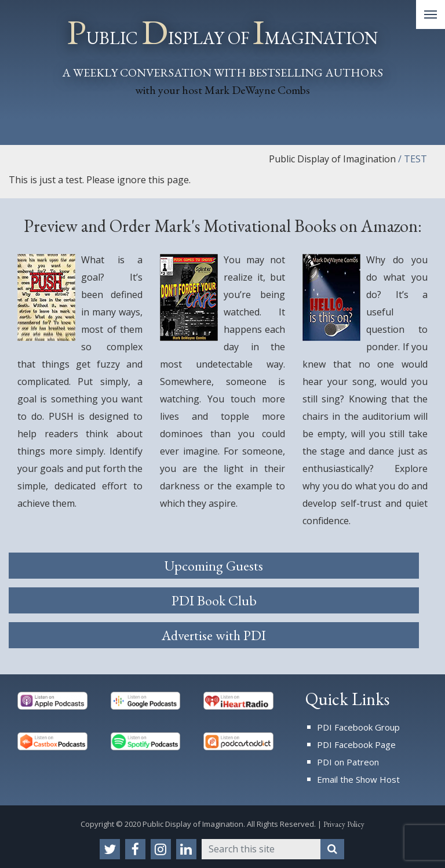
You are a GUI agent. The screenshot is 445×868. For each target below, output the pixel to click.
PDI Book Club (214, 600)
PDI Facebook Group (358, 727)
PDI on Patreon (348, 762)
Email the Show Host (358, 779)
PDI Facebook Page (356, 744)
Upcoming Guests (214, 566)
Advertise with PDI (214, 635)
